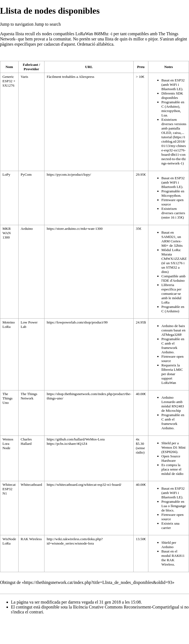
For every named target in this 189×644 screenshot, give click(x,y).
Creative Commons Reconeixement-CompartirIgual (134, 607)
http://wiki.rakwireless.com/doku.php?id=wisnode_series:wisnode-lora (75, 541)
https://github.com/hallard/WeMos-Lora (76, 439)
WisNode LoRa (9, 541)
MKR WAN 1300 (7, 233)
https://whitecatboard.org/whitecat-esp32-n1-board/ (84, 485)
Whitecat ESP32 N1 (9, 489)
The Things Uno (7, 398)
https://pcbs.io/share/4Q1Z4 (67, 444)
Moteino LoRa (9, 324)
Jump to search (48, 24)
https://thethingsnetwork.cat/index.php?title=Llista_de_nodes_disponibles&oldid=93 (98, 582)
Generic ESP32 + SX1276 (9, 81)
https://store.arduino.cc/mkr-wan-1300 (75, 229)
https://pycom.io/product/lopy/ (69, 174)
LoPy (6, 174)
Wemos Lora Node (8, 444)
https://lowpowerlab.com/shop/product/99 (77, 322)
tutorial (167, 137)
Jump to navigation (17, 24)
